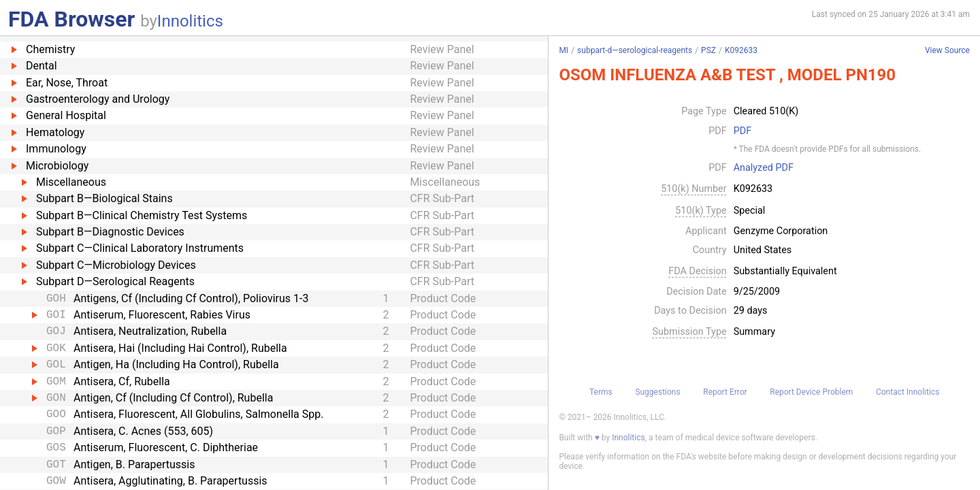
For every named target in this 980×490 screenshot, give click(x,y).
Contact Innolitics (908, 392)
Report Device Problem (811, 392)
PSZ (708, 50)
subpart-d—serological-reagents (635, 50)
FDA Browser (71, 19)
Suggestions (657, 392)
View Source (947, 51)
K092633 (741, 50)
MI (563, 50)
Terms (601, 392)
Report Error (725, 392)
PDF (742, 131)
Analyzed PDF (764, 168)
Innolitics (190, 21)
